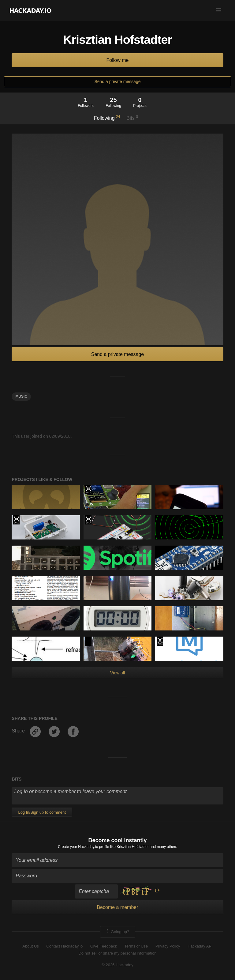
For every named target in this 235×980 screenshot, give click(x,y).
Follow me (118, 60)
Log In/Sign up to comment (42, 812)
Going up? (117, 932)
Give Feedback (104, 946)
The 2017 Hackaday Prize (88, 490)
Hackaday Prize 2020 (88, 641)
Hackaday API (200, 946)
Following (107, 118)
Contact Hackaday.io (64, 946)
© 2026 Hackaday (117, 965)
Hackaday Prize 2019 (16, 520)
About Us (30, 946)
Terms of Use (136, 946)
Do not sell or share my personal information (117, 953)
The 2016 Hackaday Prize (160, 641)
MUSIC (21, 396)
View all (117, 673)
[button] (219, 10)
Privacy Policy (168, 946)
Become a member (117, 907)
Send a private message (118, 81)
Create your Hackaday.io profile (83, 847)
